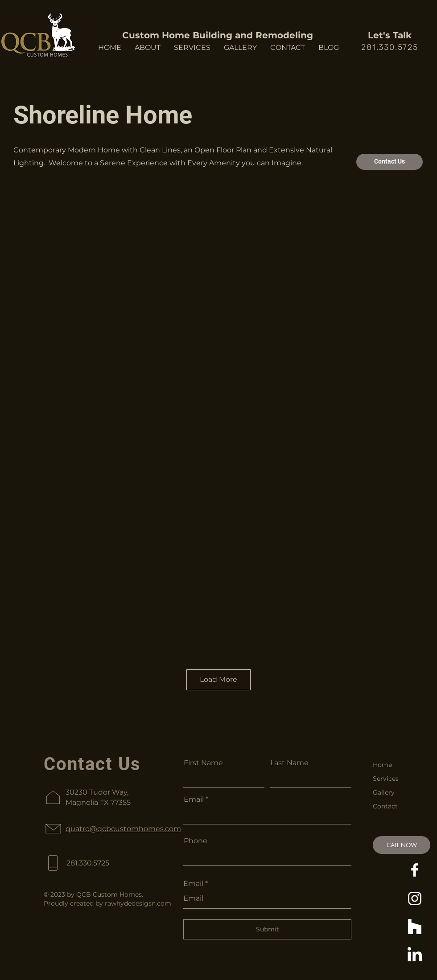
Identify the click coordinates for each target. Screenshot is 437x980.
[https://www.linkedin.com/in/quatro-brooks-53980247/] (415, 955)
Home (382, 765)
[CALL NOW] (402, 845)
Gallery (384, 792)
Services (386, 779)
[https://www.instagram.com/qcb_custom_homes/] (415, 898)
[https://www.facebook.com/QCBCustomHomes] (415, 870)
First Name (203, 763)
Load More (218, 679)
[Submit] (267, 929)
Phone (196, 841)
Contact (385, 806)
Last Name (289, 763)
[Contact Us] (390, 162)
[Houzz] (415, 927)
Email (194, 800)
